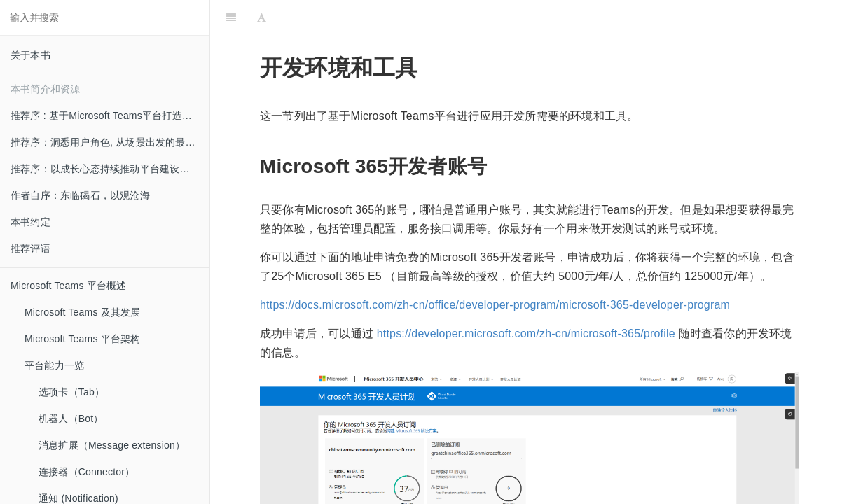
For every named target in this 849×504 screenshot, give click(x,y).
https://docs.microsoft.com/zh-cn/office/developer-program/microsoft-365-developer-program (495, 305)
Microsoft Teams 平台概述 (69, 286)
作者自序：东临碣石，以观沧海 (80, 195)
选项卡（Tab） (71, 392)
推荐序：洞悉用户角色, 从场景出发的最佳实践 (110, 142)
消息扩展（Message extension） (112, 445)
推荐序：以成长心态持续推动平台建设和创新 (110, 169)
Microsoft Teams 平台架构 (83, 339)
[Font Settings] (262, 17)
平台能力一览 (54, 365)
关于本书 (30, 55)
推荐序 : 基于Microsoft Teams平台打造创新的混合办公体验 (110, 115)
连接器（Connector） (87, 472)
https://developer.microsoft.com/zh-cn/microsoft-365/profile (526, 334)
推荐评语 (30, 248)
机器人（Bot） (71, 419)
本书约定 (30, 222)
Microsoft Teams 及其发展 (83, 312)
